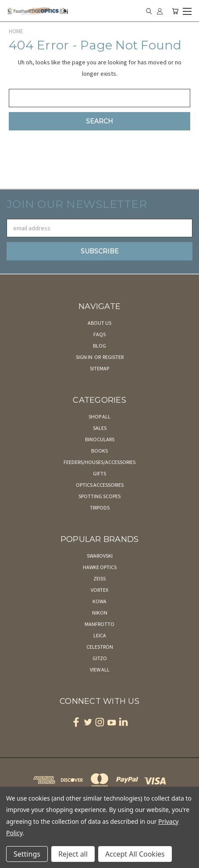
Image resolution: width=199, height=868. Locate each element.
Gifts (99, 473)
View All (100, 669)
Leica (100, 635)
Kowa (99, 601)
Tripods (100, 508)
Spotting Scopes (99, 496)
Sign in (85, 357)
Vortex (99, 590)
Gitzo (100, 658)
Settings (27, 854)
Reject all (73, 854)
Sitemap (99, 368)
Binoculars (100, 439)
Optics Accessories (100, 485)
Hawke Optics (100, 567)
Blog (99, 346)
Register (113, 357)
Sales (100, 428)
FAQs (99, 334)
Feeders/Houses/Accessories (99, 462)
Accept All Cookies (135, 854)
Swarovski (100, 556)
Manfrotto (99, 624)
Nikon (100, 613)
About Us (99, 323)
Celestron (100, 647)
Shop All (99, 416)
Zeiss (99, 578)
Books (99, 451)
